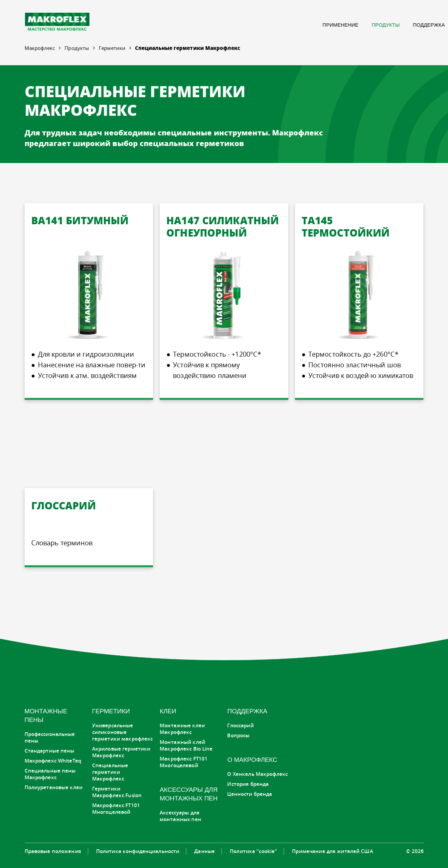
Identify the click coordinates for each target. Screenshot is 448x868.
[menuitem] (246, 25)
